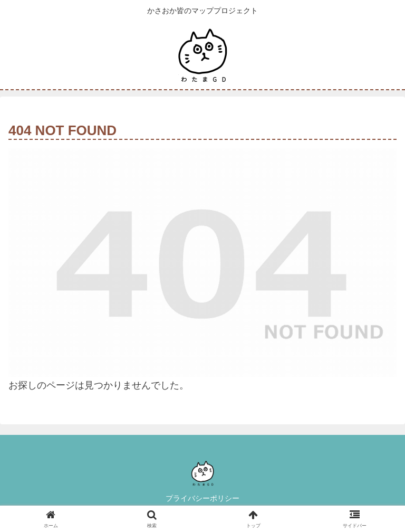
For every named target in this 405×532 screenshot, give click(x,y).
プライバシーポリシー (202, 498)
